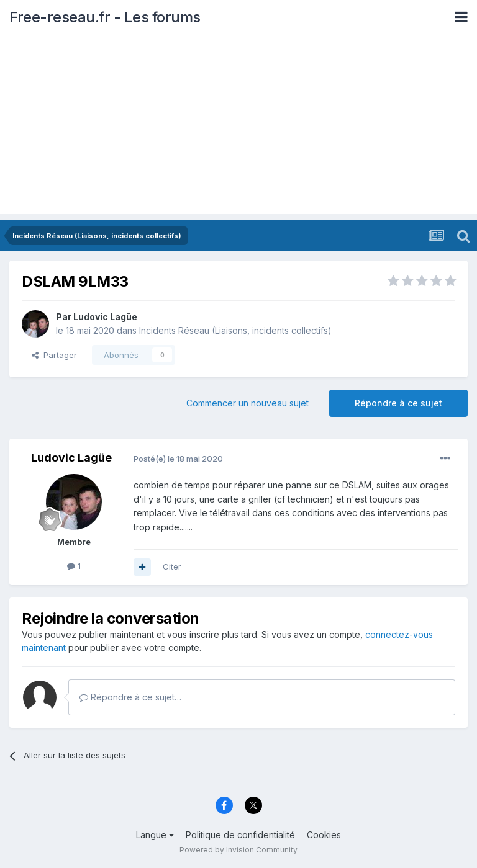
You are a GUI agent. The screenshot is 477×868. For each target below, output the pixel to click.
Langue (155, 835)
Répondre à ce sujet (398, 403)
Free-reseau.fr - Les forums (105, 17)
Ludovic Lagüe (105, 317)
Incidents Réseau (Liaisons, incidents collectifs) (235, 330)
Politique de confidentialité (240, 835)
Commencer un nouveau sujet (248, 403)
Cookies (324, 835)
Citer (172, 566)
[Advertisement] (238, 127)
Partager (54, 355)
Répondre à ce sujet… (130, 697)
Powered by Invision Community (238, 850)
